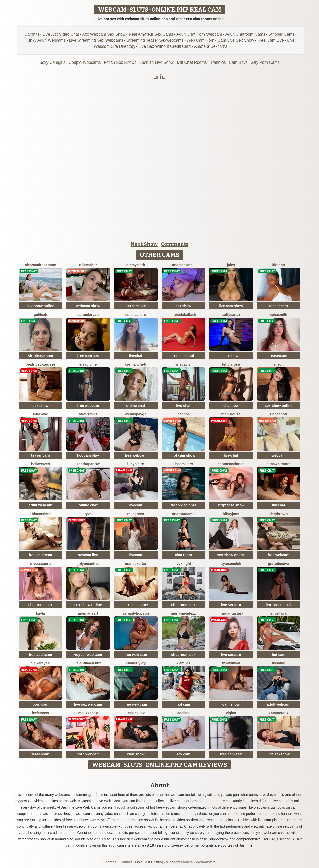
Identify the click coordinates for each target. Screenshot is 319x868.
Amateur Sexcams (211, 46)
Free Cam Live (271, 40)
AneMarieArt (88, 613)
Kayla (41, 613)
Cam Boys (238, 62)
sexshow (231, 356)
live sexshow (279, 754)
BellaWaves (40, 464)
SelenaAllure (136, 315)
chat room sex (41, 605)
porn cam (41, 704)
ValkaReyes (40, 663)
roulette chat (183, 356)
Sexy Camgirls (52, 62)
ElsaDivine (88, 364)
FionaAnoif (278, 414)
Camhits (32, 34)
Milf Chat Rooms (192, 62)
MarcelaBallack (183, 315)
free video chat (183, 505)
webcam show (88, 306)
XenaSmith (278, 315)
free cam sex (88, 356)
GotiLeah (40, 315)
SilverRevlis (88, 414)
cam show (231, 704)
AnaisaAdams (183, 514)
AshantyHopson (136, 613)
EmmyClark (136, 265)
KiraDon (278, 265)
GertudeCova (278, 564)
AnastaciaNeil (183, 265)
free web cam (136, 655)
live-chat (183, 406)
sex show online (40, 306)
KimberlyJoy (136, 663)
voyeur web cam (88, 655)
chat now (231, 406)
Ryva (88, 514)
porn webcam (88, 754)
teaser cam (278, 306)
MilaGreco (136, 514)
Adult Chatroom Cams (245, 34)
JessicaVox (136, 713)
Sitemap (110, 862)
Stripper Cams (281, 34)
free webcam (88, 406)
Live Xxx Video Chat (61, 34)
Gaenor (183, 414)
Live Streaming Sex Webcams (96, 40)
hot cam (279, 655)
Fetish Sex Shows (120, 62)
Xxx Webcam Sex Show (104, 34)
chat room (183, 555)
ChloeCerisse (41, 514)
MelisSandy (88, 713)
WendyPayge (136, 414)
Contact (126, 862)
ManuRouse (231, 414)
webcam (278, 455)
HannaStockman (231, 464)
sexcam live (136, 306)
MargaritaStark (231, 613)
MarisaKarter (136, 564)
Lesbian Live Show (156, 62)
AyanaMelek (231, 564)
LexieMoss (40, 713)
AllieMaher (88, 265)
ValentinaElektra (88, 663)
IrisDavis (183, 364)
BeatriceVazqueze (40, 364)
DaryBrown (279, 514)
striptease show (231, 505)
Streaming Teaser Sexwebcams (155, 40)
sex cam (183, 754)
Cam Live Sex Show (236, 40)
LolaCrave (41, 414)
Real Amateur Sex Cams (151, 34)
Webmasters (206, 862)
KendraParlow (88, 464)
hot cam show (183, 455)
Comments (175, 244)
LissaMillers (183, 464)
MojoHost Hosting (149, 862)
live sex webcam (88, 704)
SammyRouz (279, 713)
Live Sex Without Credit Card (165, 46)
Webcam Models (179, 862)
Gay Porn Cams (265, 62)
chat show (136, 754)
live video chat (279, 605)
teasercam (278, 356)
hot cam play (88, 455)
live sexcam (231, 605)
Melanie (279, 663)
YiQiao (231, 713)
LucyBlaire (136, 464)
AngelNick (278, 613)
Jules (231, 265)
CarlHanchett (136, 364)
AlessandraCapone (40, 265)
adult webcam (41, 505)
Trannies (218, 62)
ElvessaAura (40, 564)
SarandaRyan (88, 315)
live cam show (231, 306)
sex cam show (136, 605)
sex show (183, 306)
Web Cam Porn (201, 40)
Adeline (183, 713)
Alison (279, 364)
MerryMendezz (183, 613)
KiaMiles (183, 663)
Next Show (144, 244)
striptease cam (40, 356)
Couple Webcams (85, 62)
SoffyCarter (231, 315)
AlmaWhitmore (279, 464)
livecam (136, 505)
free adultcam (41, 555)
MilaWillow (231, 663)
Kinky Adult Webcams (46, 40)
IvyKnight (183, 564)
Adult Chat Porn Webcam (199, 34)
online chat (136, 406)
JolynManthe (88, 564)
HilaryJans (231, 514)
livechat (136, 356)
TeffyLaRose (231, 364)
